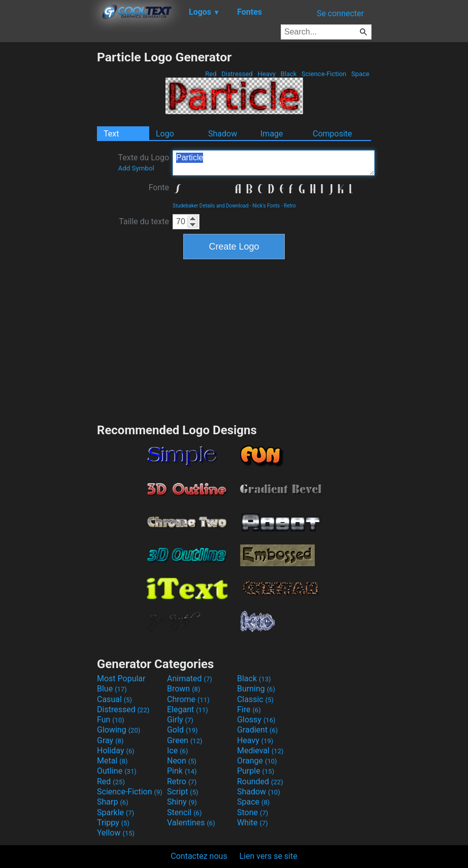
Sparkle (115, 812)
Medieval (260, 751)
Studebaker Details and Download (211, 206)
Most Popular (121, 679)
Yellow (116, 833)
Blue (112, 689)
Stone (253, 812)
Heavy (266, 74)
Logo (165, 134)
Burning (256, 689)
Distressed (237, 74)
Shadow (223, 134)
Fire (249, 709)
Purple (256, 771)
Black (288, 74)
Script (183, 792)
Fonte (159, 187)
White (253, 823)
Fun (111, 720)
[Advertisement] (48, 202)
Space (360, 74)
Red (211, 74)
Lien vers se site (269, 856)
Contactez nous (199, 856)
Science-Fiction (324, 74)
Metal (112, 761)
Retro (290, 206)
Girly (180, 720)
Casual (114, 699)
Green (185, 740)
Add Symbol (136, 168)
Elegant (188, 709)
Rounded (260, 782)
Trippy (113, 823)
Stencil (184, 812)
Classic (255, 699)
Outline (117, 771)
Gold (182, 730)
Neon (182, 761)
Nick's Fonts (266, 206)
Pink (182, 771)
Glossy (256, 720)
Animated (190, 679)
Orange (257, 761)
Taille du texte (144, 221)
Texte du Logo (143, 162)
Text (111, 134)
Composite (332, 134)
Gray (110, 740)
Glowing (119, 730)
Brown (183, 689)
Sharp (113, 802)
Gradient (257, 730)
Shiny (182, 802)
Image (272, 134)
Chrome (188, 699)
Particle (274, 163)
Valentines (191, 823)
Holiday (116, 751)
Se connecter (340, 13)
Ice (177, 751)
